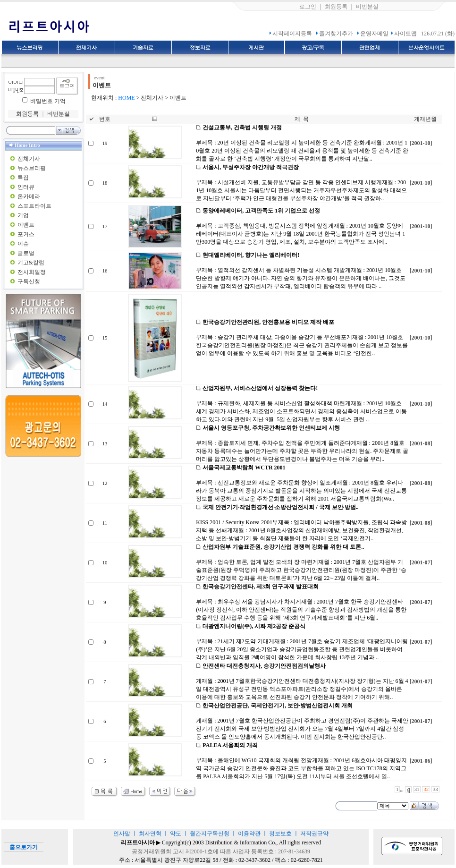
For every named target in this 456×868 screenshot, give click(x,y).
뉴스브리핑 (32, 168)
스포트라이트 (34, 206)
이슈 (23, 244)
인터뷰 (26, 187)
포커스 (26, 234)
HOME (126, 98)
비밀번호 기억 (48, 101)
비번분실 (367, 7)
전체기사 (29, 159)
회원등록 (336, 7)
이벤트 (26, 225)
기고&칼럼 (31, 263)
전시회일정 (32, 272)
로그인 (308, 7)
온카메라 (29, 196)
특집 (23, 178)
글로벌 (26, 253)
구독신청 (29, 281)
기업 (23, 215)
